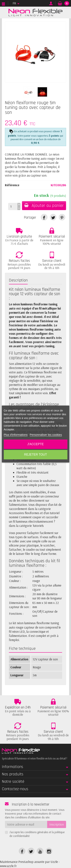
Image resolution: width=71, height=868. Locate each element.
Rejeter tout (35, 455)
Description (18, 280)
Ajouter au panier (44, 206)
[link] (44, 217)
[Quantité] (13, 206)
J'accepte (35, 444)
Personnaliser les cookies (46, 435)
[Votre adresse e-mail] (26, 824)
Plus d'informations (16, 435)
